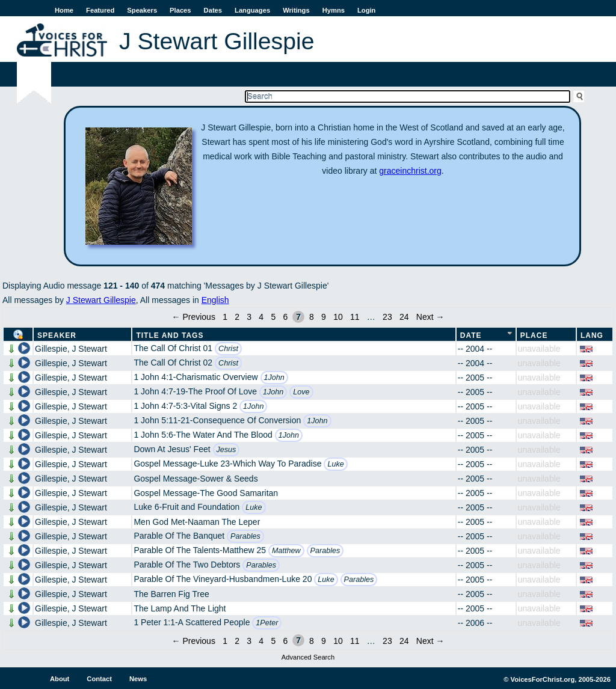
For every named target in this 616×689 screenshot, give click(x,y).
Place (534, 335)
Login (366, 10)
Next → (430, 317)
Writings (296, 10)
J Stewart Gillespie (101, 300)
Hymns (334, 10)
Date (471, 335)
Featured (100, 10)
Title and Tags (170, 335)
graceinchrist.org (410, 171)
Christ (228, 349)
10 (338, 317)
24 (404, 317)
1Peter (267, 623)
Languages (252, 10)
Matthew (286, 551)
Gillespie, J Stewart (71, 349)
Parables (245, 536)
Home (64, 10)
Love (301, 392)
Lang (592, 335)
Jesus (226, 450)
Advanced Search (308, 657)
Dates (213, 10)
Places (180, 10)
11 (355, 317)
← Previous (194, 317)
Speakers (142, 10)
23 (387, 317)
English (215, 300)
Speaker (57, 335)
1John (274, 378)
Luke (335, 464)
